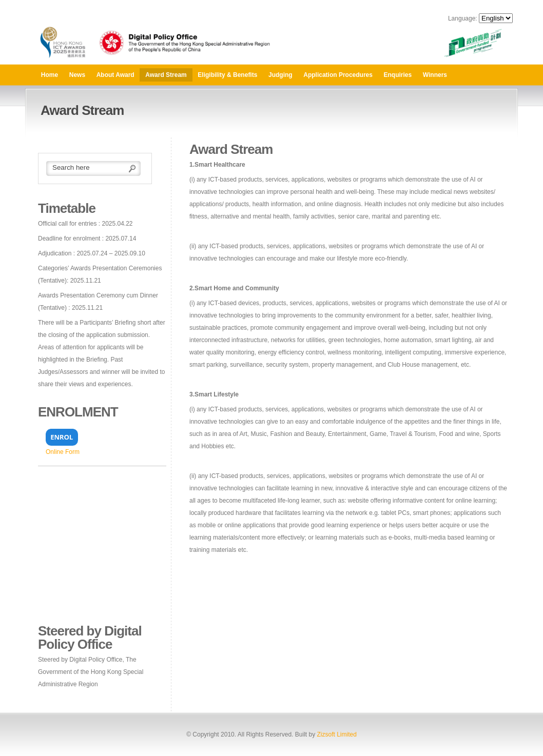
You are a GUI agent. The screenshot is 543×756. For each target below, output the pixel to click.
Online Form (63, 452)
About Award (115, 75)
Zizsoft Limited (336, 734)
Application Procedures (338, 75)
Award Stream (166, 75)
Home (50, 75)
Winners (435, 75)
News (77, 75)
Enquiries (398, 75)
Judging (280, 75)
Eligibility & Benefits (227, 75)
